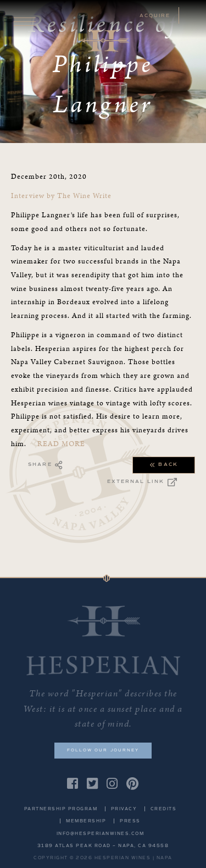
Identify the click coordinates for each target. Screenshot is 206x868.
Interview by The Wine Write (62, 196)
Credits (164, 809)
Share (45, 465)
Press (130, 821)
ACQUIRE (155, 15)
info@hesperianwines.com (101, 834)
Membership (86, 821)
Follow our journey (103, 750)
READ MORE (61, 444)
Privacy (124, 809)
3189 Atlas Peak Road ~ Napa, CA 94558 (103, 846)
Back (163, 465)
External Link (142, 482)
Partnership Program (61, 809)
